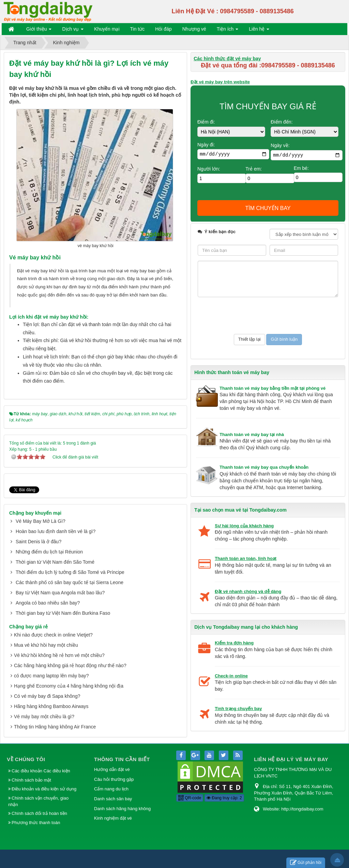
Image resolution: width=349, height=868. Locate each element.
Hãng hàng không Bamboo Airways (51, 697)
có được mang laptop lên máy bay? (51, 667)
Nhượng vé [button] (194, 29)
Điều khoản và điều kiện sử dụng (44, 783)
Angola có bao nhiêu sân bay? (48, 594)
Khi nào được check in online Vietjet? (53, 626)
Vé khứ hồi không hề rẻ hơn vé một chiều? (59, 646)
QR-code (190, 792)
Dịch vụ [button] (73, 30)
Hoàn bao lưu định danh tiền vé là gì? (56, 523)
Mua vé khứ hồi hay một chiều (46, 636)
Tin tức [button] (138, 29)
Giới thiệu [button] (39, 30)
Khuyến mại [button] (107, 29)
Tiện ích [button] (227, 30)
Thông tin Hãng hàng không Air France (55, 718)
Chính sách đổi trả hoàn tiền (39, 807)
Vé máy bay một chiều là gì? (44, 708)
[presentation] (249, 316)
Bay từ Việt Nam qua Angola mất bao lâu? (60, 584)
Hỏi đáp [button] (163, 29)
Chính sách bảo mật (32, 774)
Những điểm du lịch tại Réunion (49, 543)
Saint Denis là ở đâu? (39, 533)
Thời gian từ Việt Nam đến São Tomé (55, 553)
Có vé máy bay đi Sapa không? (47, 687)
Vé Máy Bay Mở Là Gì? (41, 512)
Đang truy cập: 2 (224, 792)
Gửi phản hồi (306, 863)
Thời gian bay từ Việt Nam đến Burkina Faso (63, 604)
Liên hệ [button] (259, 30)
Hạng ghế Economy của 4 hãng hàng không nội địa (69, 677)
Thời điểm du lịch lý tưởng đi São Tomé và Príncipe (70, 563)
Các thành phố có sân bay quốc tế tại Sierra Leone (70, 574)
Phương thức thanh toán (36, 816)
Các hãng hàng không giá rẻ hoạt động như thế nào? (70, 657)
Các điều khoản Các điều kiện (41, 765)
